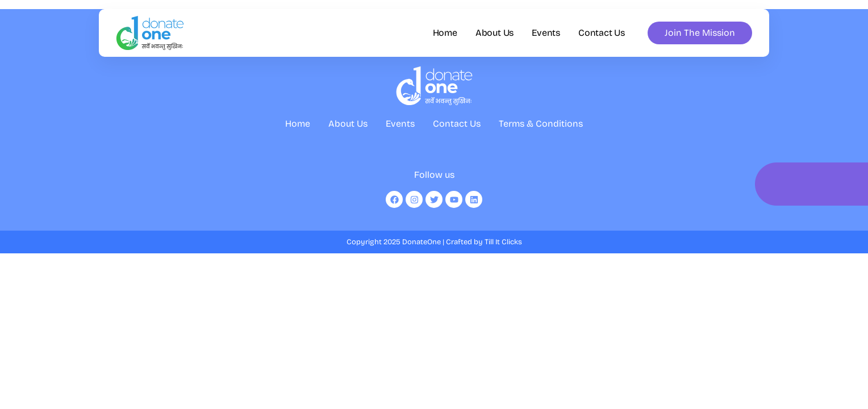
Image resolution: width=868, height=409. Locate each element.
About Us (494, 33)
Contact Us (602, 33)
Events (546, 33)
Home (445, 33)
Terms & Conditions (541, 135)
